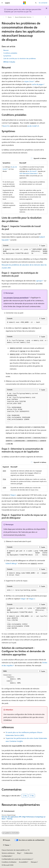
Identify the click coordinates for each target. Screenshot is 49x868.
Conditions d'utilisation (9, 862)
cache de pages (37, 84)
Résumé (6, 50)
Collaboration (28, 853)
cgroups (39, 281)
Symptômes (7, 56)
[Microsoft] (25, 3)
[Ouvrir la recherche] (36, 3)
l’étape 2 (13, 495)
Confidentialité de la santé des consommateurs (17, 859)
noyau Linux (29, 81)
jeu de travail (32, 171)
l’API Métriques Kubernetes (28, 173)
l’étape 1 (23, 599)
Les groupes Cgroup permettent (16, 298)
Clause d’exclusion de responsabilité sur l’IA (16, 850)
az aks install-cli (33, 126)
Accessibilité (23, 862)
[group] (24, 251)
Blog (19, 853)
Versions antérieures (8, 853)
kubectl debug (11, 563)
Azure (10, 17)
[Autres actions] (45, 17)
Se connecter (43, 3)
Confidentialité (6, 856)
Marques (34, 862)
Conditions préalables (10, 53)
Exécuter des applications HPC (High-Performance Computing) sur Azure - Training (24, 818)
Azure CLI (6, 126)
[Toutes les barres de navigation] (4, 17)
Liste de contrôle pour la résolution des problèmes (20, 58)
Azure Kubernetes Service (23, 17)
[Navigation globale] (2, 3)
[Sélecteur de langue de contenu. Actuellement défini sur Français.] (6, 840)
